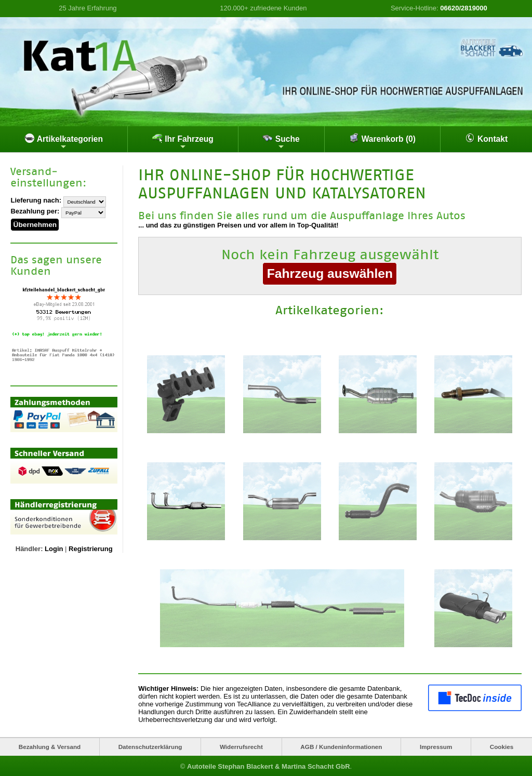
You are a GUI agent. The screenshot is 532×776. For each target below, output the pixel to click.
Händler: (29, 546)
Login (54, 546)
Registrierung (91, 546)
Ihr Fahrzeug (183, 142)
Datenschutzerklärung (150, 746)
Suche (281, 142)
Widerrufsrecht (241, 746)
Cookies (502, 746)
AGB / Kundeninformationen (341, 746)
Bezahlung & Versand (50, 746)
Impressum (436, 746)
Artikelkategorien (64, 142)
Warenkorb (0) (382, 138)
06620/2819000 (463, 8)
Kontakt (486, 138)
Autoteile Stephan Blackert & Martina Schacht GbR (269, 765)
